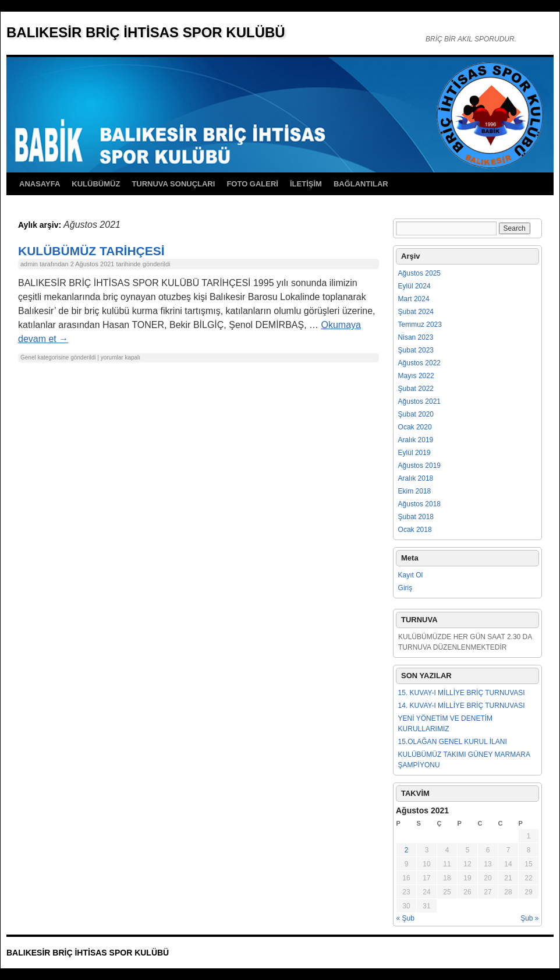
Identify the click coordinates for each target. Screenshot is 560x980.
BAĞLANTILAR (361, 184)
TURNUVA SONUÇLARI (173, 184)
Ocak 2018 (415, 530)
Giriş (405, 588)
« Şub (405, 918)
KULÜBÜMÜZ (96, 184)
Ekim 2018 (415, 491)
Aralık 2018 (416, 478)
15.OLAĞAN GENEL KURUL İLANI (453, 742)
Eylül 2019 (414, 453)
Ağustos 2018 (419, 504)
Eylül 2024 (414, 286)
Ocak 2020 (415, 427)
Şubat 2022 (416, 389)
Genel (28, 357)
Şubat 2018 (416, 517)
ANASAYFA (40, 184)
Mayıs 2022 (416, 376)
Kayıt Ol (411, 575)
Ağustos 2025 (419, 273)
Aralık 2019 (416, 440)
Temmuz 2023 (420, 325)
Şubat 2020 (416, 414)
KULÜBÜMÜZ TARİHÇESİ (91, 251)
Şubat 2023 (416, 350)
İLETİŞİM (306, 184)
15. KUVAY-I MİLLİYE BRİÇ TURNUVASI (462, 693)
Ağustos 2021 (419, 401)
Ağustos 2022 (419, 363)
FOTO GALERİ (252, 184)
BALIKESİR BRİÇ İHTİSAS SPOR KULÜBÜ (146, 32)
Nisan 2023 (416, 337)
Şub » (529, 918)
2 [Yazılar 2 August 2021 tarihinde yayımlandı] (407, 850)
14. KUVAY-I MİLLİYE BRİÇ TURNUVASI (462, 706)
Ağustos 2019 (419, 466)
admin (29, 264)
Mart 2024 (414, 299)
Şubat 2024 (416, 312)
